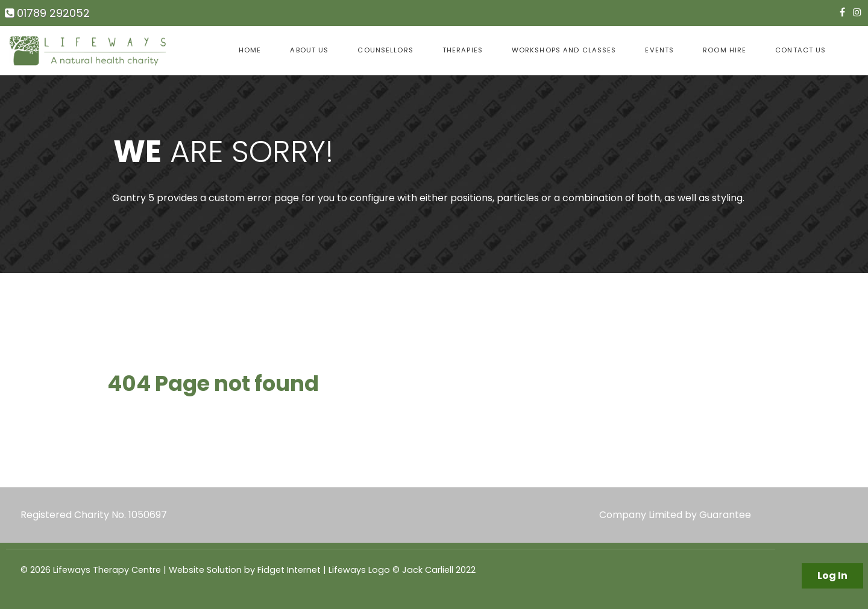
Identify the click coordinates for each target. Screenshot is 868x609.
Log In (832, 576)
